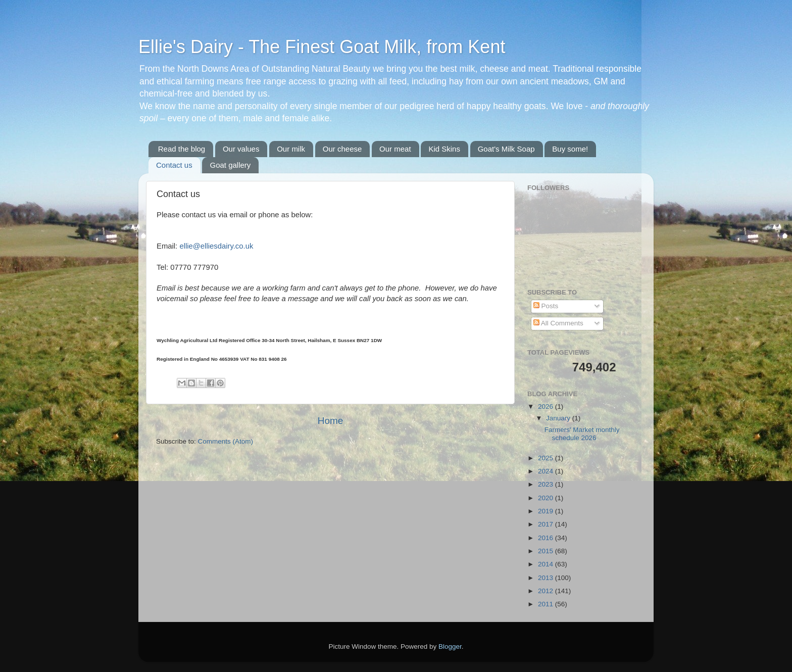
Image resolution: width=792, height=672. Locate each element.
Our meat (395, 149)
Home (330, 421)
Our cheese (342, 149)
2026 (547, 406)
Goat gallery (230, 165)
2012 (547, 591)
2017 (547, 524)
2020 (547, 498)
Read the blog (182, 149)
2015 (547, 551)
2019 (547, 511)
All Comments (558, 323)
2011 (547, 604)
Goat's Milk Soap (506, 149)
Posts (546, 306)
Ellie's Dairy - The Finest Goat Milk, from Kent (322, 47)
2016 (547, 538)
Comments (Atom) (226, 441)
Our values (241, 149)
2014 (547, 564)
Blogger (450, 646)
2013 (547, 578)
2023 (547, 484)
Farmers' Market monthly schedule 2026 (582, 434)
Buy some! (570, 149)
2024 (547, 471)
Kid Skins (444, 149)
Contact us (174, 165)
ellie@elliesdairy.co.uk (216, 246)
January (559, 418)
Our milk (291, 149)
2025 (547, 458)
